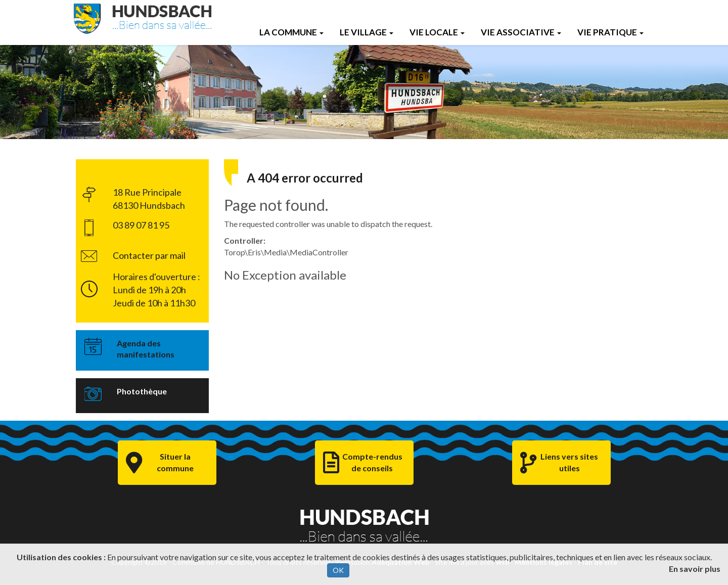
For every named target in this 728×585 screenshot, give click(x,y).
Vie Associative (521, 32)
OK (338, 570)
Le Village (367, 32)
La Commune (291, 32)
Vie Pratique (610, 32)
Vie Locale (437, 32)
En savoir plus (695, 569)
